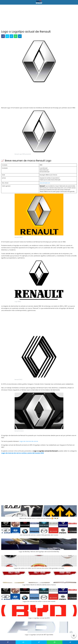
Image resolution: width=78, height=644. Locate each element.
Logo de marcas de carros (29, 441)
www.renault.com (45, 183)
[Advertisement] (39, 18)
